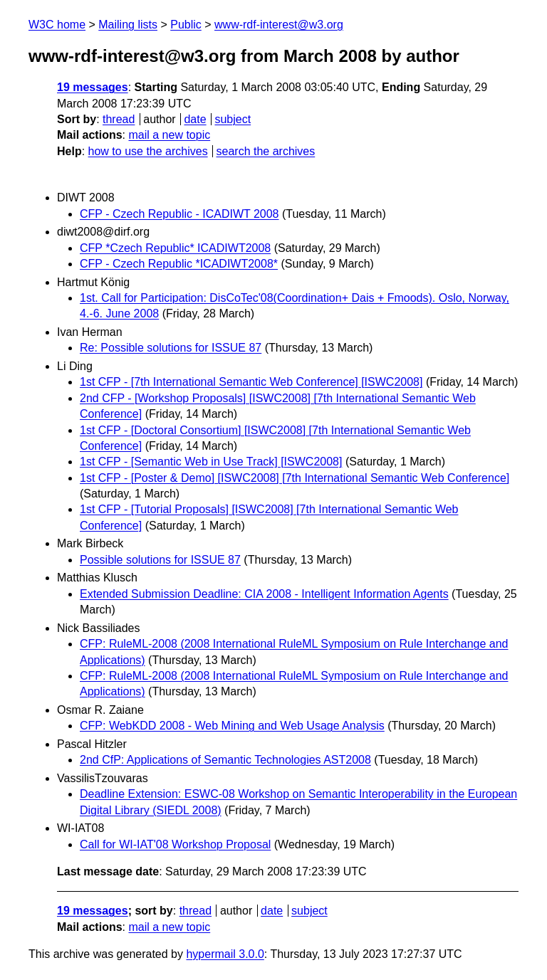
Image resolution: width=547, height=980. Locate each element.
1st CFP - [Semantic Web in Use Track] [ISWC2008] (211, 462)
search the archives (266, 151)
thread (119, 119)
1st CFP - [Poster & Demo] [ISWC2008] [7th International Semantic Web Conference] (295, 478)
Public (186, 25)
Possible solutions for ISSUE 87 (160, 560)
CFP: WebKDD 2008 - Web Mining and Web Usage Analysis (232, 726)
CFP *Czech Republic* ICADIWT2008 (175, 248)
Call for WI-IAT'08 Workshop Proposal (175, 844)
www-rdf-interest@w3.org (279, 25)
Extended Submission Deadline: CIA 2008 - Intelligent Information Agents (264, 594)
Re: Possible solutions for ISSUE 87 (171, 348)
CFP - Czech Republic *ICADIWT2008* (179, 264)
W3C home (57, 25)
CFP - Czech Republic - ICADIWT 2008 (179, 214)
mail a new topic (169, 135)
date (195, 119)
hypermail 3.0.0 (225, 954)
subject (233, 119)
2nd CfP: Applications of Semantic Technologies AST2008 (225, 760)
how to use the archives (148, 151)
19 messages (93, 87)
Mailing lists (128, 25)
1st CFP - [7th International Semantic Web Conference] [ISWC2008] (251, 382)
